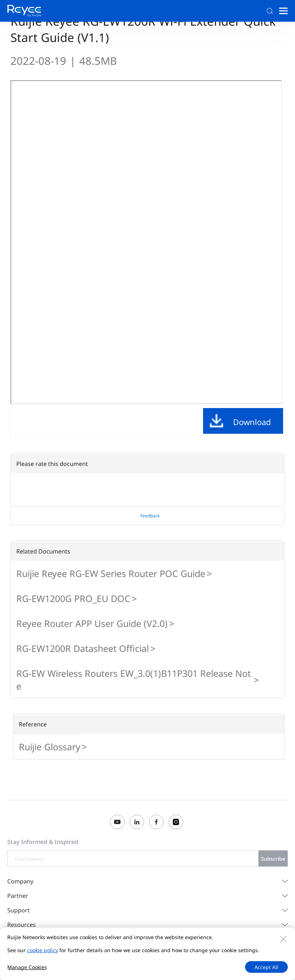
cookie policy (43, 950)
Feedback (150, 516)
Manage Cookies (27, 967)
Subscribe (273, 859)
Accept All (266, 967)
